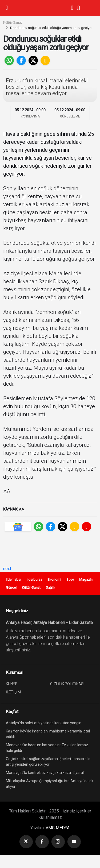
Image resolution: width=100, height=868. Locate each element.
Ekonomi (54, 580)
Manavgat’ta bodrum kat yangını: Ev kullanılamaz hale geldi (47, 748)
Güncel (11, 587)
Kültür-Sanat (13, 22)
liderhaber (14, 580)
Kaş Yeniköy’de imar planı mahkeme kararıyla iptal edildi (48, 734)
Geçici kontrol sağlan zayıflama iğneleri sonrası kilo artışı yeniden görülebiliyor (48, 762)
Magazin (86, 580)
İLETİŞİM (13, 692)
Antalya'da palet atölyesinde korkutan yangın (44, 723)
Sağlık (51, 587)
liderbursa (34, 580)
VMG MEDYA (58, 828)
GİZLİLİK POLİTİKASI (67, 684)
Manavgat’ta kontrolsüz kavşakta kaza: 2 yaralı (45, 773)
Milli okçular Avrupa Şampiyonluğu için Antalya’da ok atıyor (50, 784)
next (7, 569)
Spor (70, 580)
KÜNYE (12, 684)
